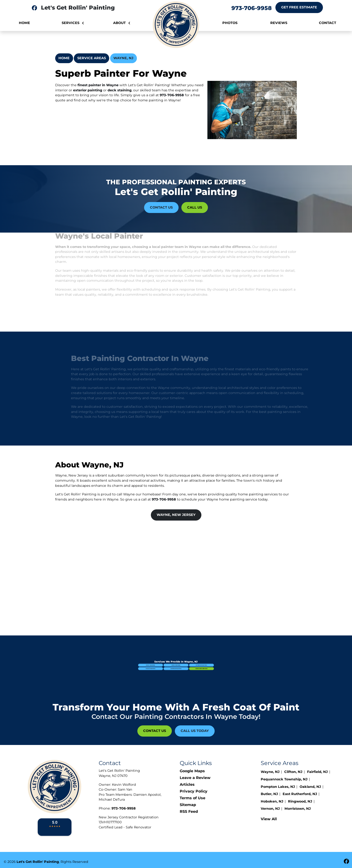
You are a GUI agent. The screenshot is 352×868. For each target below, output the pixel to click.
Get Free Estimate (299, 7)
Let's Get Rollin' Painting (38, 862)
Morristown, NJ (298, 809)
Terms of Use (193, 798)
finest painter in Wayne (98, 85)
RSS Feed (189, 811)
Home (64, 58)
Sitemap (188, 805)
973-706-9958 (252, 8)
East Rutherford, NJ (300, 794)
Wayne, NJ (123, 58)
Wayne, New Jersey (176, 515)
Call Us (195, 207)
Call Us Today (195, 731)
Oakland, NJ (310, 787)
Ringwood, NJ (300, 801)
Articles (187, 784)
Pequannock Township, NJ (284, 779)
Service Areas (92, 58)
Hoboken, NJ (272, 801)
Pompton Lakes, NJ (278, 787)
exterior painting (88, 90)
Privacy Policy (194, 791)
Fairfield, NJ (317, 772)
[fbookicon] (346, 862)
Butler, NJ (269, 794)
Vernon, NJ (270, 809)
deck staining (120, 90)
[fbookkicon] (34, 8)
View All (269, 819)
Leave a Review (195, 778)
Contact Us (161, 207)
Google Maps (192, 771)
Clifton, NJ (293, 772)
